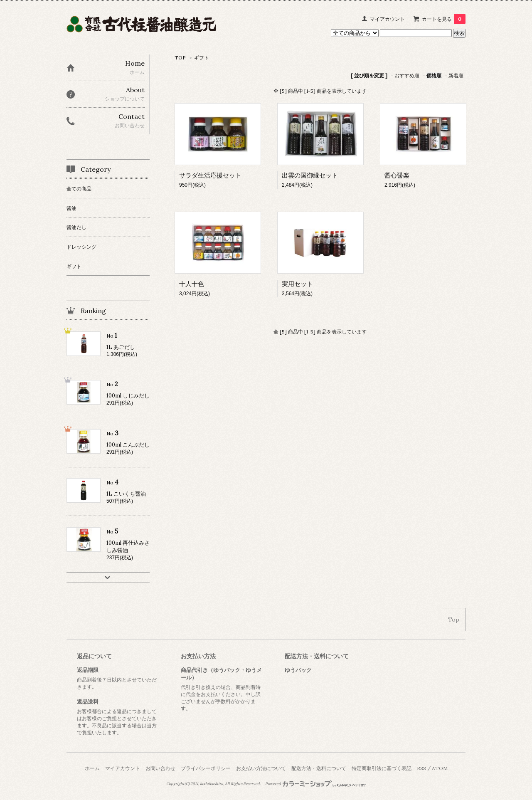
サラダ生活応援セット (210, 175)
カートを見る (444, 19)
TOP (180, 58)
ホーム (92, 768)
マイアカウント (387, 19)
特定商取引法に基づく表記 (382, 768)
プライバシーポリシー (206, 768)
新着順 (456, 75)
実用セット (297, 284)
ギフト (202, 58)
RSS (421, 768)
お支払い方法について (261, 768)
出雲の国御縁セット (310, 175)
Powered (316, 784)
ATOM (440, 768)
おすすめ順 (407, 75)
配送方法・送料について (319, 768)
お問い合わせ (160, 768)
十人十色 (192, 284)
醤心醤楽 (397, 175)
